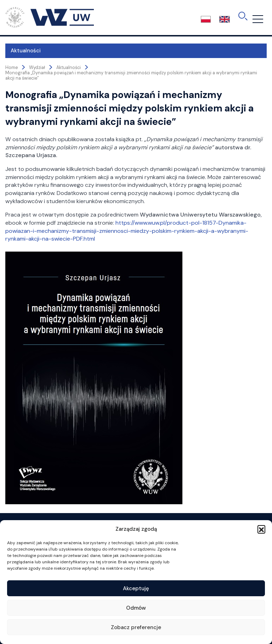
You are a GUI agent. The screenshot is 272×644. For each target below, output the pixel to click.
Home (12, 68)
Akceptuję (136, 588)
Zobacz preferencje (136, 627)
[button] (261, 529)
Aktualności (26, 51)
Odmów (136, 608)
